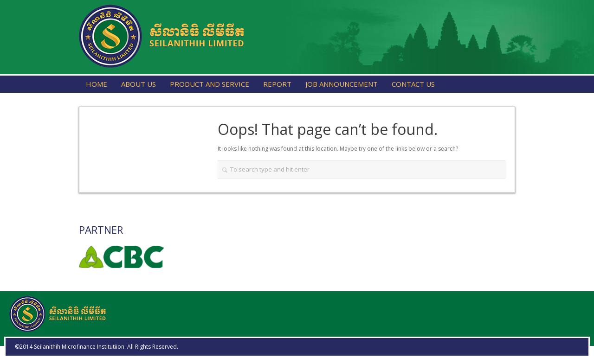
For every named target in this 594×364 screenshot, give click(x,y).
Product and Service (210, 84)
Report (277, 84)
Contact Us (413, 84)
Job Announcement (342, 84)
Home (97, 84)
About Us (139, 84)
